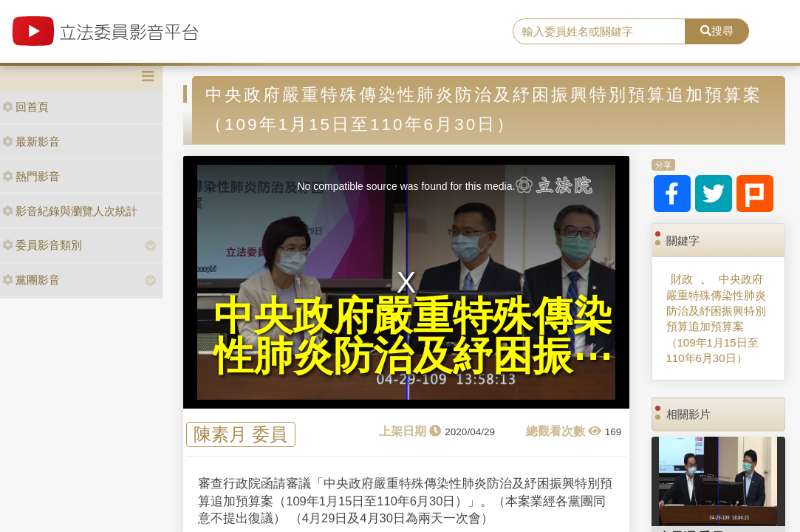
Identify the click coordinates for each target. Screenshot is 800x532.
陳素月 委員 (240, 435)
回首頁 (25, 107)
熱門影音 (31, 176)
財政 (682, 279)
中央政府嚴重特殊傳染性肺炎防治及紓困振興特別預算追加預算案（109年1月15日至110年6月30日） (716, 318)
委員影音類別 (42, 245)
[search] (599, 32)
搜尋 (717, 31)
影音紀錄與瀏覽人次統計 (70, 211)
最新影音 (31, 141)
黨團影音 (31, 280)
